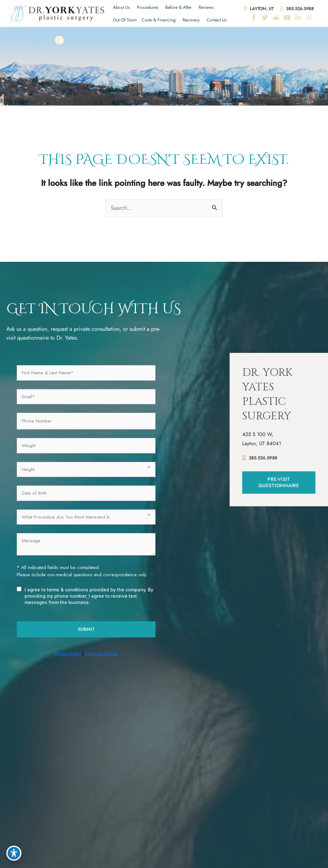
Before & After (179, 7)
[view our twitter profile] (265, 18)
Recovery (191, 20)
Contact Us (217, 20)
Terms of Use (180, 838)
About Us (121, 7)
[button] (279, 484)
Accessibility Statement (138, 838)
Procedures (148, 7)
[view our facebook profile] (254, 18)
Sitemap (206, 838)
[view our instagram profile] (309, 18)
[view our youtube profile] (287, 18)
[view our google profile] (276, 18)
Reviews (206, 7)
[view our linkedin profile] (298, 18)
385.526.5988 (296, 9)
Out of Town (125, 20)
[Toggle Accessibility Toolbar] (14, 854)
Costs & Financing (159, 20)
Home (59, 798)
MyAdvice (249, 822)
